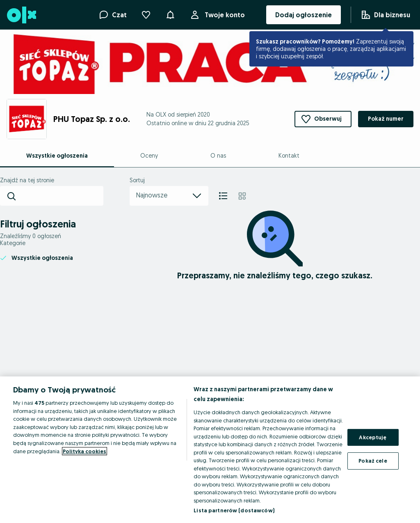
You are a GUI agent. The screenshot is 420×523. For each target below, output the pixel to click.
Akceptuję (373, 437)
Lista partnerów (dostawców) (234, 510)
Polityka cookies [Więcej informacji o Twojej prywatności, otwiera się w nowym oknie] (84, 451)
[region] (210, 450)
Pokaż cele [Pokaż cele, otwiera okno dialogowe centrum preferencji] (373, 461)
